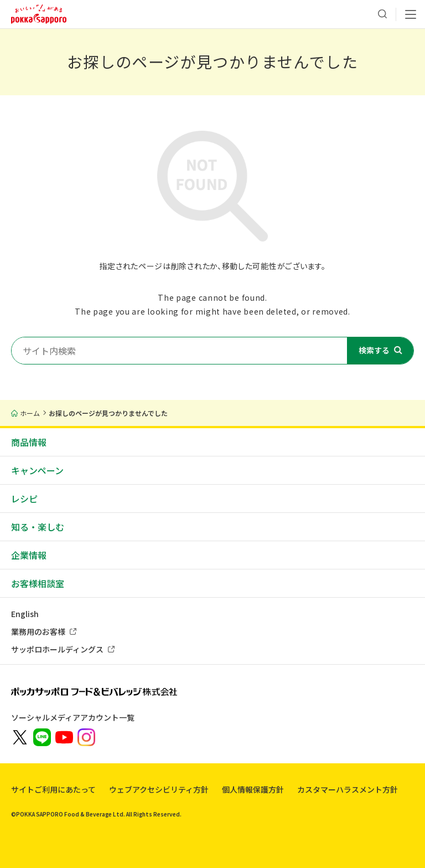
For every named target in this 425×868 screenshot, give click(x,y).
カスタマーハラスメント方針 (348, 789)
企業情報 (29, 555)
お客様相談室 (38, 583)
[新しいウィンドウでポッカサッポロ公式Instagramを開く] (86, 736)
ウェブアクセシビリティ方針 (159, 789)
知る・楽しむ (38, 527)
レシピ (24, 499)
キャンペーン (37, 470)
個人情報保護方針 (253, 789)
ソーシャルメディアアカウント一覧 (73, 717)
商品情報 (29, 442)
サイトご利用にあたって (53, 789)
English (25, 614)
